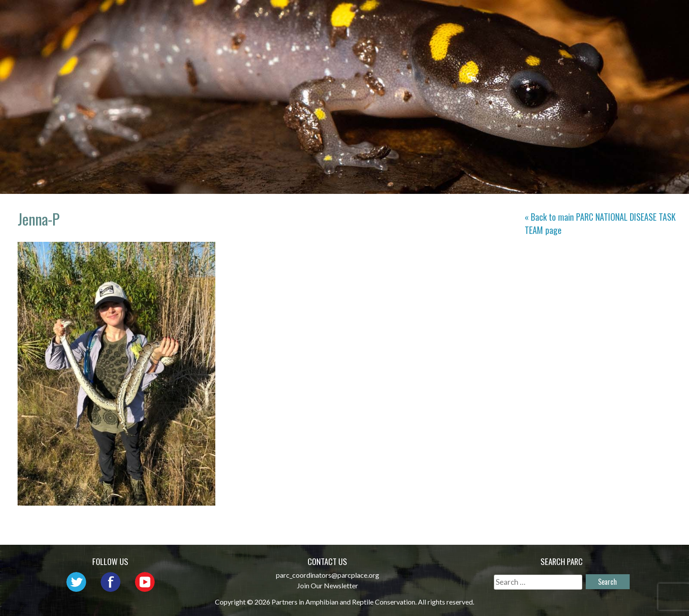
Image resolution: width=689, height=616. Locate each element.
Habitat (539, 16)
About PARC (308, 16)
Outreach (422, 16)
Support (638, 16)
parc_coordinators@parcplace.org (328, 575)
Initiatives (483, 16)
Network (367, 16)
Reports (588, 16)
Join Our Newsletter (328, 585)
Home (257, 16)
